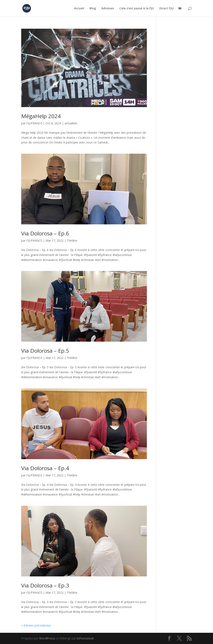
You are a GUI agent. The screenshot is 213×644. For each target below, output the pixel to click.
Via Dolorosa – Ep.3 (45, 585)
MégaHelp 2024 (41, 116)
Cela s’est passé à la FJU (137, 9)
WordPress (47, 638)
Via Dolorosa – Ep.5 (45, 351)
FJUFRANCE (34, 123)
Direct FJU (166, 9)
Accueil (79, 9)
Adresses (108, 9)
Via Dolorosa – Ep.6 (45, 233)
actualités (71, 123)
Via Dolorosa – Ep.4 (45, 468)
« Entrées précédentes (36, 625)
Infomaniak (85, 638)
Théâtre (72, 240)
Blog (93, 9)
